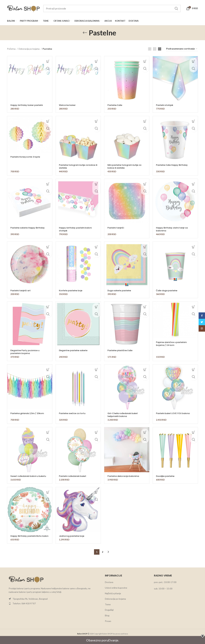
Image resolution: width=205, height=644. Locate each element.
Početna (12, 49)
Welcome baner (68, 105)
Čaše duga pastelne (168, 290)
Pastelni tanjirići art (21, 290)
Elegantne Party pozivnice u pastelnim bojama (26, 352)
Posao (108, 627)
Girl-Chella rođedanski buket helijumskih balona (124, 415)
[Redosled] (182, 49)
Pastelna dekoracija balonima (125, 476)
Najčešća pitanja (113, 599)
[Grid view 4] (160, 49)
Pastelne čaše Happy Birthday (173, 165)
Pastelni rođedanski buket (74, 476)
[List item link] (54, 605)
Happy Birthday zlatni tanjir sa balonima (174, 229)
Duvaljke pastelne (166, 476)
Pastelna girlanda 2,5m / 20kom (29, 413)
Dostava (109, 588)
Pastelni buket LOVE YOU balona (175, 413)
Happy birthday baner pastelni (28, 105)
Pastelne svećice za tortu (74, 413)
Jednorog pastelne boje (73, 539)
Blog (107, 621)
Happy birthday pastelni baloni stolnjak (77, 229)
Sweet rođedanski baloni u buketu (26, 477)
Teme (108, 610)
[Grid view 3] (155, 49)
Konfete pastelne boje (72, 290)
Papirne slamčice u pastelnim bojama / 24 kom (173, 344)
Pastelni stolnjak (166, 105)
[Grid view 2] (150, 49)
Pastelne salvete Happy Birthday (29, 228)
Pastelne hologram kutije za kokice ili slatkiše (75, 166)
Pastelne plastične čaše (121, 350)
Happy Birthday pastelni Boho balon (28, 540)
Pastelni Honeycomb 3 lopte (27, 157)
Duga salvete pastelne (121, 290)
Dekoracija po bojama (29, 49)
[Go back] (85, 33)
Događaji (109, 616)
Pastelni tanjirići (116, 228)
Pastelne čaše (116, 105)
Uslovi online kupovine (116, 593)
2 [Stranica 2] (102, 558)
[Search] (112, 8)
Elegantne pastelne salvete (75, 350)
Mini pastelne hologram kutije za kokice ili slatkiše (126, 166)
